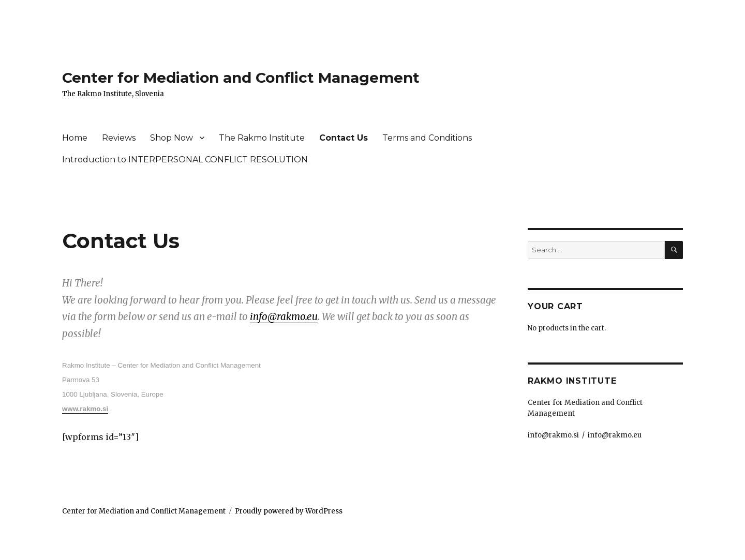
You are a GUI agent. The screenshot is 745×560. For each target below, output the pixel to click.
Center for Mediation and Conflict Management (241, 78)
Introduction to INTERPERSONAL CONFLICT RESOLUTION (185, 160)
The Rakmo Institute (262, 138)
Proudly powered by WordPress (289, 511)
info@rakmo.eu (284, 317)
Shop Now (172, 138)
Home (75, 138)
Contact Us (344, 138)
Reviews (119, 138)
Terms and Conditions (427, 138)
